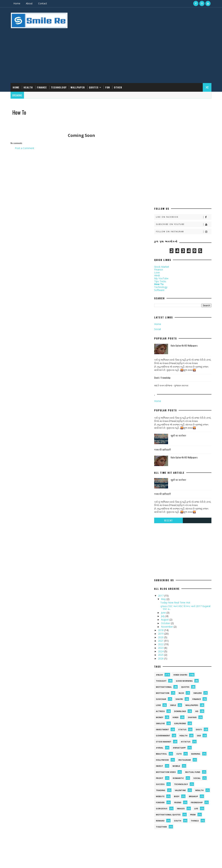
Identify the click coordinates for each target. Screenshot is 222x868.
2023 (160, 578)
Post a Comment (25, 129)
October (165, 554)
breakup (193, 727)
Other (119, 67)
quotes (185, 617)
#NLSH (159, 605)
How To (158, 215)
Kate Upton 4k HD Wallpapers (183, 276)
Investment (162, 660)
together (161, 757)
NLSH (181, 624)
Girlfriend (179, 654)
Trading (160, 721)
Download (179, 642)
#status (185, 672)
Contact (43, 3)
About (30, 3)
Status (182, 660)
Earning (195, 684)
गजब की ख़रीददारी (162, 380)
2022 (160, 575)
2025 (160, 585)
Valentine (180, 721)
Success (160, 715)
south (177, 751)
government (162, 666)
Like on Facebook (183, 148)
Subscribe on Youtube (183, 155)
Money (159, 648)
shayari (192, 648)
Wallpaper (78, 67)
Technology (59, 67)
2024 (160, 582)
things (194, 751)
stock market (163, 672)
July (162, 547)
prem (192, 745)
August (164, 550)
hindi (175, 648)
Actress (160, 642)
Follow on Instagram (183, 162)
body (176, 727)
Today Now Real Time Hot (175, 533)
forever (160, 733)
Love (156, 203)
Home (18, 3)
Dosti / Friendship (162, 308)
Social (157, 260)
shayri (179, 630)
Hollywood (162, 690)
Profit (159, 709)
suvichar (160, 630)
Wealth (199, 721)
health (183, 666)
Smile (172, 636)
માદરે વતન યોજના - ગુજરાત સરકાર (171, 316)
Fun (108, 67)
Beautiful (161, 684)
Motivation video (165, 703)
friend (177, 733)
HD (196, 642)
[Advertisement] (147, 35)
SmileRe (197, 624)
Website (159, 727)
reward (159, 751)
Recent (168, 451)
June (163, 543)
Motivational (163, 617)
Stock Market (161, 197)
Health (29, 67)
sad (198, 666)
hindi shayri (180, 605)
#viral (159, 678)
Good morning (184, 611)
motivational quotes (168, 745)
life (195, 739)
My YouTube (161, 209)
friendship (196, 733)
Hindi (156, 206)
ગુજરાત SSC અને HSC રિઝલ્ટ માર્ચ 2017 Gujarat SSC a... (185, 538)
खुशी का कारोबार (178, 366)
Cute (178, 684)
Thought (161, 611)
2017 (160, 526)
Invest (159, 696)
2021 (160, 571)
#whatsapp (178, 678)
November (166, 557)
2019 (160, 564)
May (163, 530)
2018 (160, 561)
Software (159, 221)
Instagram (184, 690)
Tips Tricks (159, 212)
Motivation (162, 624)
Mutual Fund (192, 703)
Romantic (178, 709)
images (180, 739)
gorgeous (161, 739)
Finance (43, 67)
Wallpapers (191, 636)
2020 (160, 568)
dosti (198, 660)
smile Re (160, 654)
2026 (160, 589)
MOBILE (176, 696)
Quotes (94, 67)
